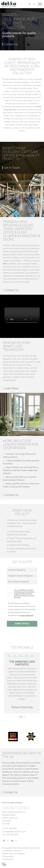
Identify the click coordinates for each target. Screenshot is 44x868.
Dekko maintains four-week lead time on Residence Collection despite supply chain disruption (21, 470)
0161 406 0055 (10, 828)
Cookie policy (8, 859)
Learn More (12, 388)
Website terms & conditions (14, 854)
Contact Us (11, 44)
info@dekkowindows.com (15, 832)
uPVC (5, 264)
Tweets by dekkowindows (12, 803)
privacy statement (27, 615)
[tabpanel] (22, 683)
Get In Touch (12, 168)
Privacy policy (8, 856)
